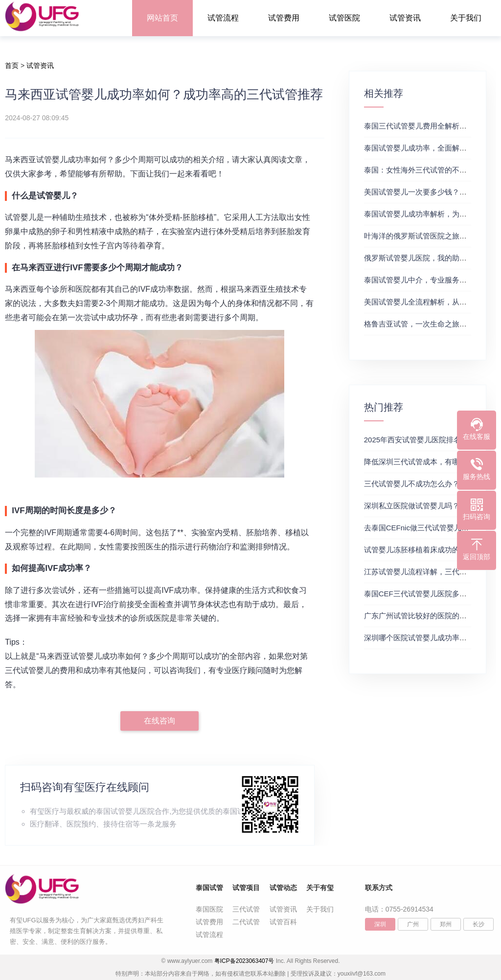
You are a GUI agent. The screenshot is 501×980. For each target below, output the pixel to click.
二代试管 (246, 922)
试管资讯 (405, 18)
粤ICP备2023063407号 (244, 961)
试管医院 (344, 18)
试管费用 (284, 18)
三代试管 (246, 909)
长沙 (478, 924)
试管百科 (283, 922)
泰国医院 (209, 909)
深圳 (380, 924)
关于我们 (466, 18)
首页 (12, 65)
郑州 (446, 924)
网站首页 (162, 18)
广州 (413, 924)
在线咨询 (159, 721)
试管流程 (223, 18)
